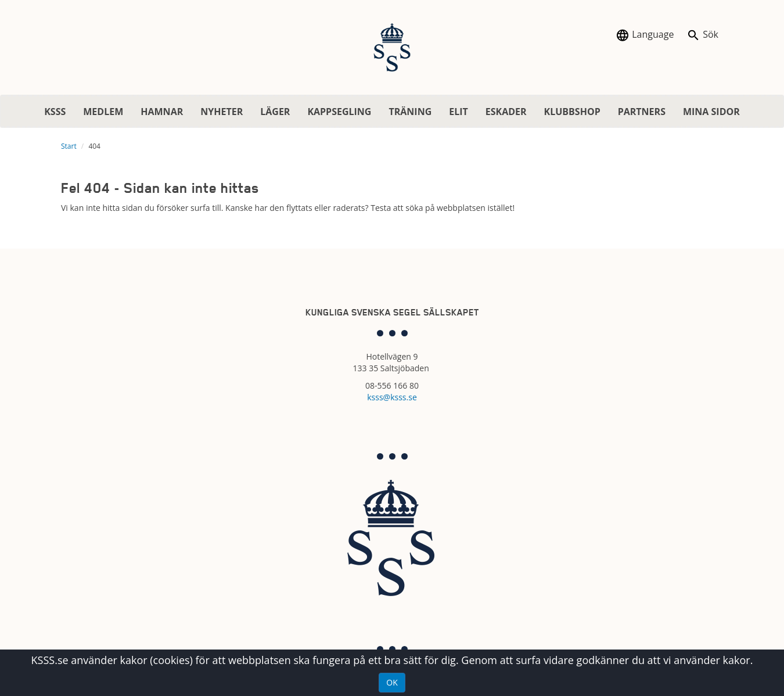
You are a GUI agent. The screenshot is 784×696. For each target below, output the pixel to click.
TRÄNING (410, 112)
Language (645, 35)
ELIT (458, 112)
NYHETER (222, 112)
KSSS (55, 112)
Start (69, 146)
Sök (702, 35)
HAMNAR (162, 112)
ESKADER (506, 112)
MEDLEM (103, 112)
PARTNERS (642, 112)
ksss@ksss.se (392, 397)
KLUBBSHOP (572, 112)
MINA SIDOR (711, 112)
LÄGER (275, 112)
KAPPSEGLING (339, 112)
